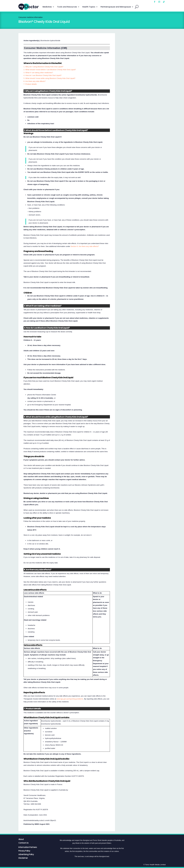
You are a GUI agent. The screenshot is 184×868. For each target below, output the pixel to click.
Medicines (47, 7)
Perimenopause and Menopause (116, 7)
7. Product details (30, 84)
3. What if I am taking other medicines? (38, 73)
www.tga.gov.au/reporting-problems (70, 699)
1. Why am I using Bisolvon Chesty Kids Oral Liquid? (43, 67)
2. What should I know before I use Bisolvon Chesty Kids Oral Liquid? (50, 70)
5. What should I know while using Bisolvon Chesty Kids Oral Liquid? (49, 78)
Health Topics (89, 7)
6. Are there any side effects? (34, 81)
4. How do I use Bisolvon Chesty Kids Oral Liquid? (42, 75)
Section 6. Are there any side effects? (85, 246)
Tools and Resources (67, 7)
